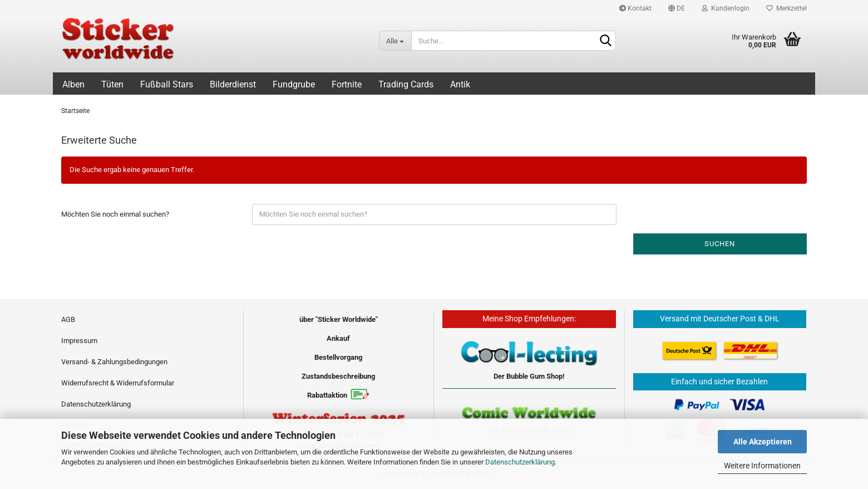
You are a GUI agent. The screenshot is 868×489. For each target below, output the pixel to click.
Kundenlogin (726, 8)
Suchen (720, 244)
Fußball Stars (167, 84)
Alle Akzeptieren (763, 442)
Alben (73, 84)
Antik (460, 84)
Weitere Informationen (762, 466)
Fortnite (347, 84)
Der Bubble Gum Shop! (529, 376)
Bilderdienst (233, 84)
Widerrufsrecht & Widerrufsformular (118, 383)
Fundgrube (294, 84)
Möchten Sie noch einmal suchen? (115, 214)
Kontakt (635, 8)
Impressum (79, 341)
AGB (68, 319)
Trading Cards (406, 84)
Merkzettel (786, 8)
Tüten (112, 84)
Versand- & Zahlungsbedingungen (114, 362)
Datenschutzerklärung (520, 462)
